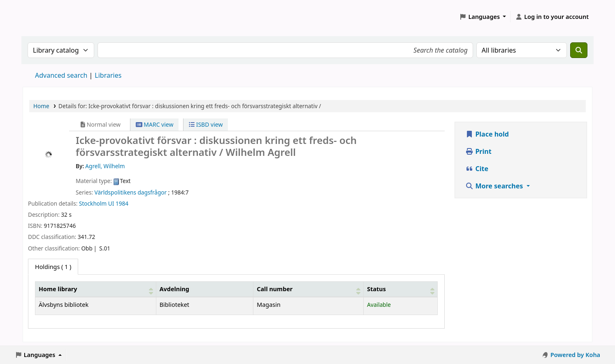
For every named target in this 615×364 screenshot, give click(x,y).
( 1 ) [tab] (53, 267)
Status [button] (376, 289)
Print (478, 151)
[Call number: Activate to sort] (309, 289)
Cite (477, 169)
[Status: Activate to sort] (401, 289)
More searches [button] (495, 186)
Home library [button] (58, 289)
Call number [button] (275, 289)
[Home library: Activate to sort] (96, 289)
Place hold (487, 134)
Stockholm (93, 203)
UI (111, 203)
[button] (483, 17)
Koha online (44, 17)
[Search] (579, 50)
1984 (122, 203)
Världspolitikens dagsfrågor (131, 192)
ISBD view (206, 124)
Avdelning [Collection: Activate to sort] (174, 289)
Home (41, 106)
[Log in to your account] (552, 17)
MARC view (155, 124)
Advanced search (61, 75)
